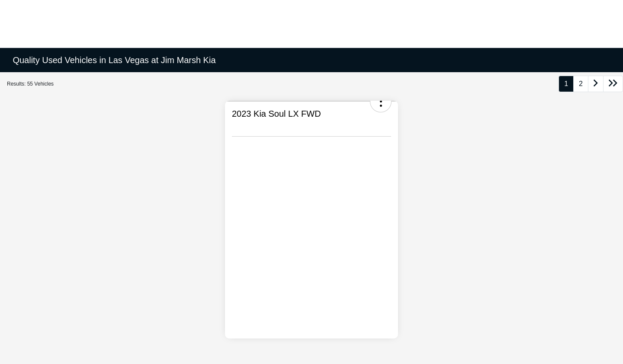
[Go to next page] (596, 84)
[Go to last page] (613, 84)
